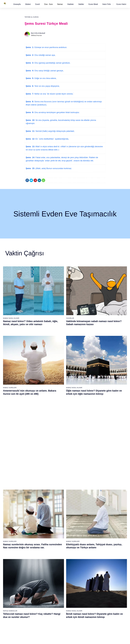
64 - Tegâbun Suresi (34, 577)
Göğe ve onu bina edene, (45, 78)
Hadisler (71, 4)
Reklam (94, 640)
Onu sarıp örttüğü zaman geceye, (49, 71)
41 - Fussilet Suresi (86, 487)
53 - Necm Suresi (85, 533)
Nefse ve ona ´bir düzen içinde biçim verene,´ (54, 94)
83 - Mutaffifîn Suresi (60, 577)
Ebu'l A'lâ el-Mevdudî (38, 33)
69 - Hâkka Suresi (33, 596)
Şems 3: (30, 63)
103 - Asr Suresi (85, 581)
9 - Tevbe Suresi (32, 510)
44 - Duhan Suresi (85, 498)
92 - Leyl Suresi (58, 611)
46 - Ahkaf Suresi (85, 506)
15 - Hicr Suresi (32, 533)
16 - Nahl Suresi (32, 537)
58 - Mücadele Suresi (34, 554)
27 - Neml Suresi (59, 506)
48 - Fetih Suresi (85, 514)
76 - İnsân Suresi (33, 623)
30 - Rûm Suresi (59, 517)
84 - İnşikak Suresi (59, 581)
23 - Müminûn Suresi (60, 491)
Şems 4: (30, 71)
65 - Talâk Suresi (32, 581)
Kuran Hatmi (121, 4)
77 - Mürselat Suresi (60, 554)
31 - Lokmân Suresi (60, 521)
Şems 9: (30, 112)
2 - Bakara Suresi (33, 483)
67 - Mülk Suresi (32, 588)
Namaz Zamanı (121, 640)
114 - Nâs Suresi (85, 623)
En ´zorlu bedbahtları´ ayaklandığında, (52, 139)
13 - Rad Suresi (32, 525)
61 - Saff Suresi (32, 565)
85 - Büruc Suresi (59, 585)
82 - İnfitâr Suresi (59, 573)
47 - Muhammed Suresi (87, 510)
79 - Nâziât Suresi (59, 562)
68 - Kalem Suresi (33, 592)
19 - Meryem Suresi (33, 548)
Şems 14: (30, 157)
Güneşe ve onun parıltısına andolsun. (51, 47)
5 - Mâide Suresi (32, 494)
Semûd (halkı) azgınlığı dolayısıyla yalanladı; (55, 131)
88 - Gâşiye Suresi (59, 596)
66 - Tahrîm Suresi (33, 585)
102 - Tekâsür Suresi (86, 577)
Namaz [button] (60, 4)
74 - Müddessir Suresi (34, 615)
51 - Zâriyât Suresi (86, 525)
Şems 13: (30, 147)
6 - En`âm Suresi (33, 498)
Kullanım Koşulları (83, 640)
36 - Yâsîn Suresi (59, 540)
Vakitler (81, 4)
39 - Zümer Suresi (85, 479)
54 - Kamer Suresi (86, 537)
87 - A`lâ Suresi (58, 592)
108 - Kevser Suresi (86, 600)
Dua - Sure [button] (48, 4)
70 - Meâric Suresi (33, 600)
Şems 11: (30, 131)
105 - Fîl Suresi (85, 588)
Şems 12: (30, 139)
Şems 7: (30, 94)
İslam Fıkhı (107, 4)
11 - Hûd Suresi (32, 517)
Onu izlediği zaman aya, (45, 55)
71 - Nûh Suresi (32, 604)
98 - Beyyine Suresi (86, 562)
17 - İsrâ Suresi (32, 540)
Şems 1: (30, 47)
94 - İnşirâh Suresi (59, 619)
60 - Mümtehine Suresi (34, 562)
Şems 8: (30, 102)
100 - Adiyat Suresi (86, 569)
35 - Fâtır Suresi (59, 537)
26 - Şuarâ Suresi (59, 502)
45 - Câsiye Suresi (86, 502)
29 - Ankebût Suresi (60, 514)
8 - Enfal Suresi (32, 506)
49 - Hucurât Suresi (86, 517)
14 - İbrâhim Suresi (33, 529)
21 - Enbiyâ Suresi (59, 483)
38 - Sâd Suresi (58, 548)
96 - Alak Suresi (85, 554)
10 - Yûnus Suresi (33, 514)
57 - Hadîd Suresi (85, 548)
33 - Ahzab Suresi (59, 529)
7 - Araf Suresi (31, 502)
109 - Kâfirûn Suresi (86, 604)
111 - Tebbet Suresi (86, 611)
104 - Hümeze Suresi (87, 585)
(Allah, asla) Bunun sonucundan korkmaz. (53, 168)
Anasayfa (17, 4)
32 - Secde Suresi (59, 525)
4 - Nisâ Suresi (32, 491)
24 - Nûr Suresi (58, 494)
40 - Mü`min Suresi (86, 483)
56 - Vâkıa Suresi (85, 544)
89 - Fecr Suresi (59, 600)
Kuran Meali (93, 4)
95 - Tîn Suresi (58, 623)
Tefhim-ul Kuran (32, 17)
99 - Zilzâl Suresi (85, 565)
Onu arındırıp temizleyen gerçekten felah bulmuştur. (57, 112)
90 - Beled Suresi (59, 604)
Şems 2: (30, 55)
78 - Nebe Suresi (59, 558)
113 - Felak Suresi (86, 619)
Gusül (37, 4)
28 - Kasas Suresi (59, 510)
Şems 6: (30, 86)
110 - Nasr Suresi (85, 608)
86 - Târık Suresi (59, 588)
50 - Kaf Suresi (85, 521)
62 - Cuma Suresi (33, 569)
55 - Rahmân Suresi (86, 540)
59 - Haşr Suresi (32, 558)
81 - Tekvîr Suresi (59, 569)
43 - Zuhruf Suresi (86, 494)
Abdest (28, 4)
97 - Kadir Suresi (85, 558)
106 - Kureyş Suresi (86, 592)
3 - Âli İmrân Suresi (33, 487)
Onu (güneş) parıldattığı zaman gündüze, (52, 63)
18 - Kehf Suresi (32, 544)
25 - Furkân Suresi (59, 498)
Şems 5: (30, 78)
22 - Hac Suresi (58, 487)
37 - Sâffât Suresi (59, 544)
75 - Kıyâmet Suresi (34, 619)
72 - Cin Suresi (32, 608)
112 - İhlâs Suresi (85, 615)
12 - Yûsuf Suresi (33, 521)
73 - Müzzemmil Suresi (35, 611)
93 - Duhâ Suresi (59, 615)
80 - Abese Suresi (59, 565)
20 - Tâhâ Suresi (59, 479)
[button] (17, 4)
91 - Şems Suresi (59, 608)
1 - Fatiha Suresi (32, 479)
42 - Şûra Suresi (85, 491)
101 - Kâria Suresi (86, 573)
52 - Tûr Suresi (85, 529)
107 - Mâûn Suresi (86, 596)
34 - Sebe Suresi (59, 533)
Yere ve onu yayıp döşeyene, (47, 86)
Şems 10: (30, 120)
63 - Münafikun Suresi (34, 573)
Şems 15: (30, 168)
